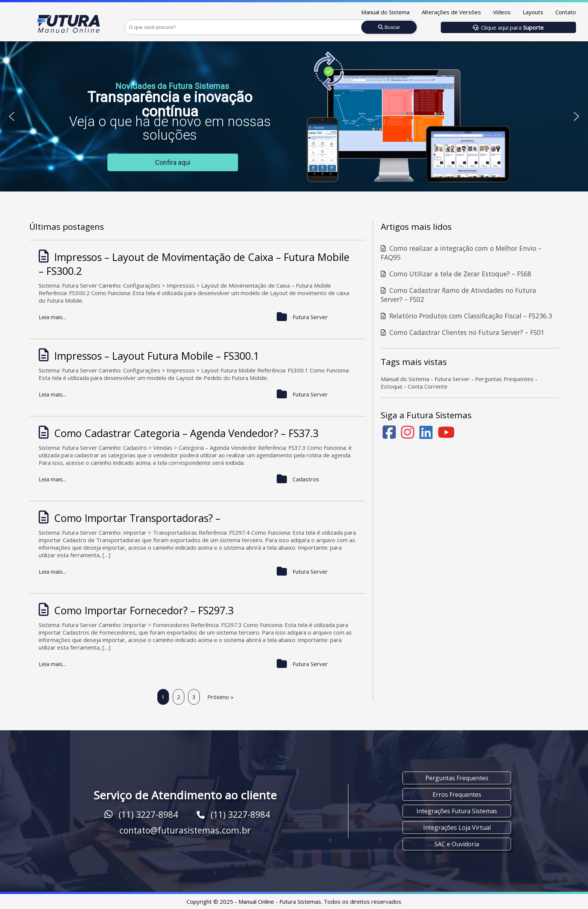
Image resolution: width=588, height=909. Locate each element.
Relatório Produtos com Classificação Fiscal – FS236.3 (466, 316)
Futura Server (452, 379)
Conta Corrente (428, 386)
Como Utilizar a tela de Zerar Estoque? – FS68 (456, 274)
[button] (12, 116)
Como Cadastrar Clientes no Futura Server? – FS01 (463, 332)
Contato (566, 12)
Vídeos (502, 12)
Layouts (533, 12)
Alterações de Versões (451, 12)
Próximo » (220, 697)
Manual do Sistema (385, 12)
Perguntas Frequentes (504, 379)
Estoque (392, 386)
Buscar (389, 27)
